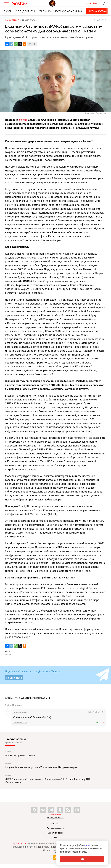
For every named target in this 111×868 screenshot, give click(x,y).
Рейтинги (45, 11)
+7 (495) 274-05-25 (56, 818)
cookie (88, 845)
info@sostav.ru (55, 814)
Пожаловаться (20, 723)
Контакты (56, 824)
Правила (17, 705)
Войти (8, 705)
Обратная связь (55, 833)
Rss (55, 837)
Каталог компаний (69, 11)
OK (82, 859)
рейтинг (68, 584)
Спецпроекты (25, 11)
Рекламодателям (55, 828)
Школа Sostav (97, 11)
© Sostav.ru (20, 843)
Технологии (15, 739)
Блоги (8, 11)
